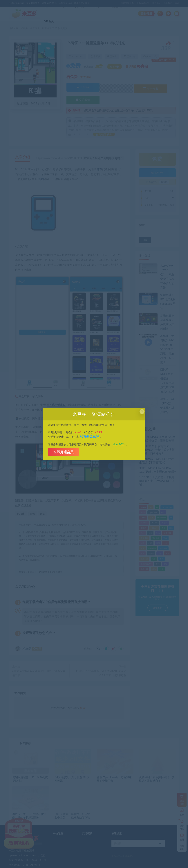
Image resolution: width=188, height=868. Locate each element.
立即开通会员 (64, 452)
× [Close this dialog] (142, 411)
